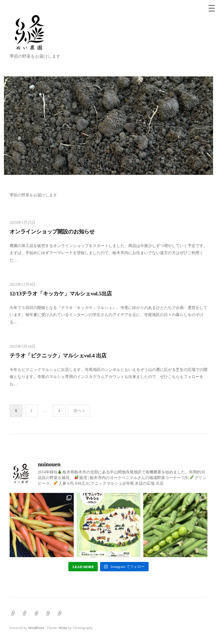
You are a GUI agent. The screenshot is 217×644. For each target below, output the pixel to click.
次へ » (79, 411)
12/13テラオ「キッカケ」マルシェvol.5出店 (61, 294)
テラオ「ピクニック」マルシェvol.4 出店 (58, 356)
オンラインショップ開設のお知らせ (52, 232)
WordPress (36, 628)
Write (63, 628)
